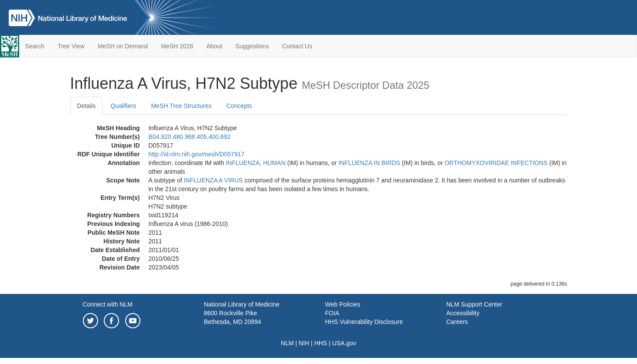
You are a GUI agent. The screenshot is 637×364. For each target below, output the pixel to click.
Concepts (239, 106)
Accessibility (463, 313)
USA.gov (344, 343)
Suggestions (252, 46)
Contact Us (297, 46)
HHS (321, 343)
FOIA (332, 313)
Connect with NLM (108, 304)
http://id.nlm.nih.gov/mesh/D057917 (197, 154)
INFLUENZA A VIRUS (213, 180)
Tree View (71, 46)
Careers (457, 322)
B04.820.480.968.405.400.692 (190, 137)
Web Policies (343, 304)
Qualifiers (123, 106)
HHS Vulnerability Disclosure (364, 322)
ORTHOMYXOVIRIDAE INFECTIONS (496, 163)
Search (35, 46)
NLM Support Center (474, 304)
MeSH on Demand (123, 46)
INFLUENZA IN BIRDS (369, 163)
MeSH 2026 (177, 46)
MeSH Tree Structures (181, 106)
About (214, 46)
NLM (287, 343)
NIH (304, 343)
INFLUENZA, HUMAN (256, 163)
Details (87, 106)
